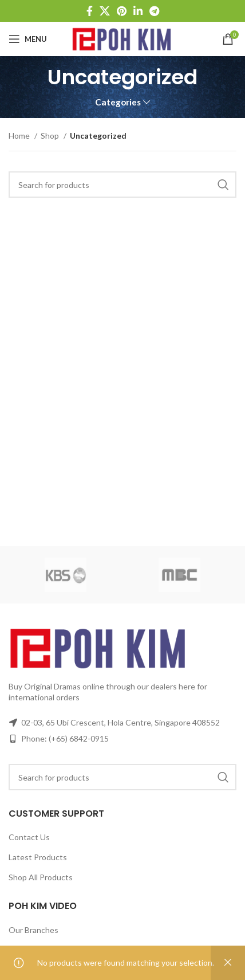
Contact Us (29, 837)
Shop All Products (41, 877)
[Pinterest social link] (122, 11)
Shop (51, 136)
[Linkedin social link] (138, 11)
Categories (118, 102)
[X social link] (105, 11)
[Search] (122, 185)
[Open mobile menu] (28, 39)
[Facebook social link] (90, 11)
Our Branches (33, 930)
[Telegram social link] (154, 11)
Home (20, 136)
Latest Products (38, 857)
